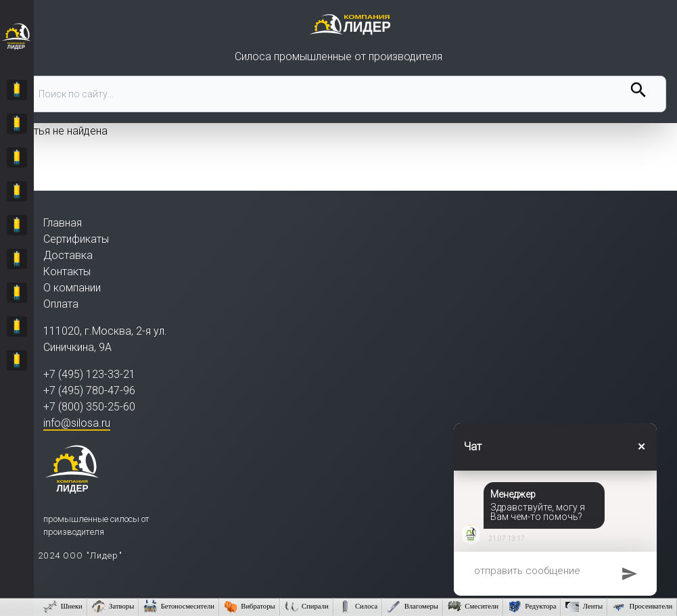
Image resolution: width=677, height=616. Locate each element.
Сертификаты (76, 239)
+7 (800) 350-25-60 (89, 407)
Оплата (61, 304)
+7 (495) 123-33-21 (89, 374)
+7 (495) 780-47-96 (89, 390)
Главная (63, 223)
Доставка (68, 255)
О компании (72, 288)
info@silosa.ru (77, 423)
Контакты (67, 271)
